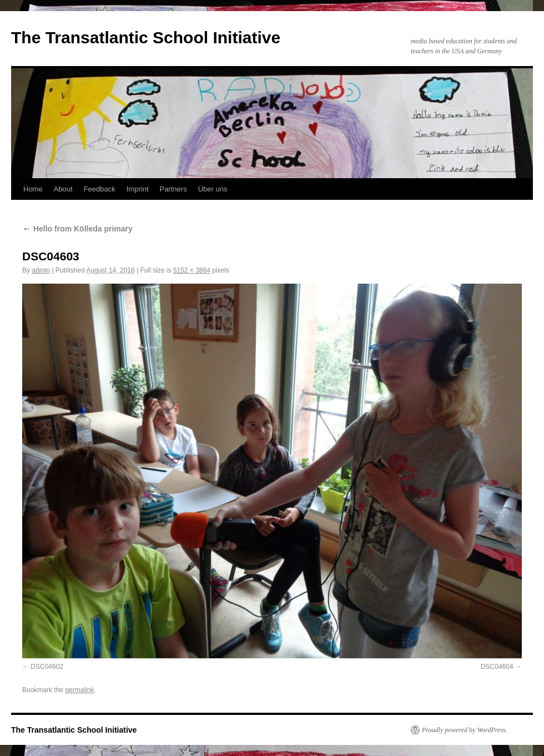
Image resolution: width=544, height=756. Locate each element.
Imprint (138, 189)
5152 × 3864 (192, 270)
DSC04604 (497, 667)
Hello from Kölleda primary (77, 229)
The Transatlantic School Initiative (146, 37)
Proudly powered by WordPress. (465, 730)
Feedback (100, 189)
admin (41, 270)
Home (33, 189)
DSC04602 (47, 667)
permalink (79, 690)
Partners (173, 189)
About (63, 189)
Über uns (213, 189)
